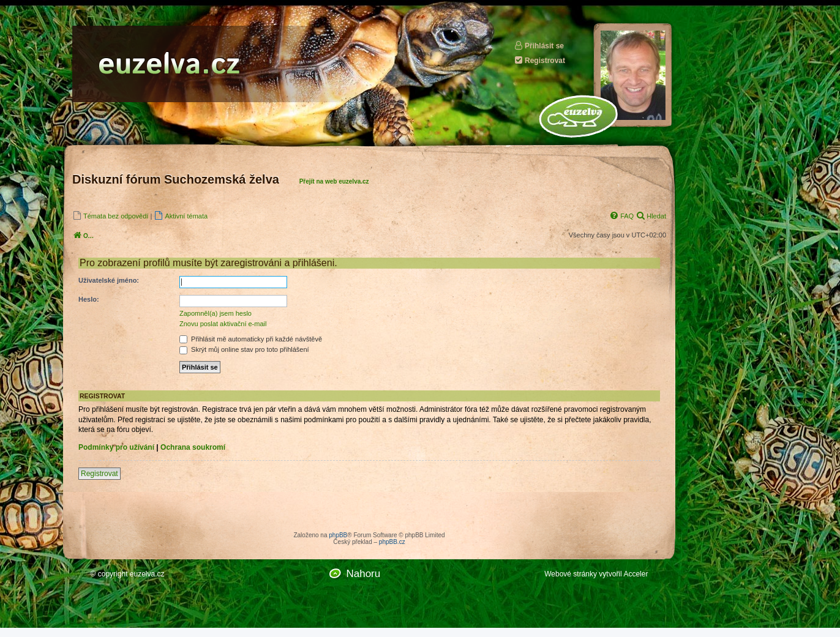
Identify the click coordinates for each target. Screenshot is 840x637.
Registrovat (539, 60)
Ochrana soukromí (193, 447)
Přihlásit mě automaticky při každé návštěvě (251, 339)
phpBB (338, 535)
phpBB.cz (392, 542)
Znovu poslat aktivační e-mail (223, 324)
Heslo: (89, 299)
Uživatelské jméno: (109, 280)
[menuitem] (110, 216)
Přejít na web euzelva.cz (334, 181)
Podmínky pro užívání (116, 447)
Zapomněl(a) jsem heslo (216, 313)
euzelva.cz (147, 574)
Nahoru (363, 574)
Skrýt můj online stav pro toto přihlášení (244, 349)
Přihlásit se (539, 46)
